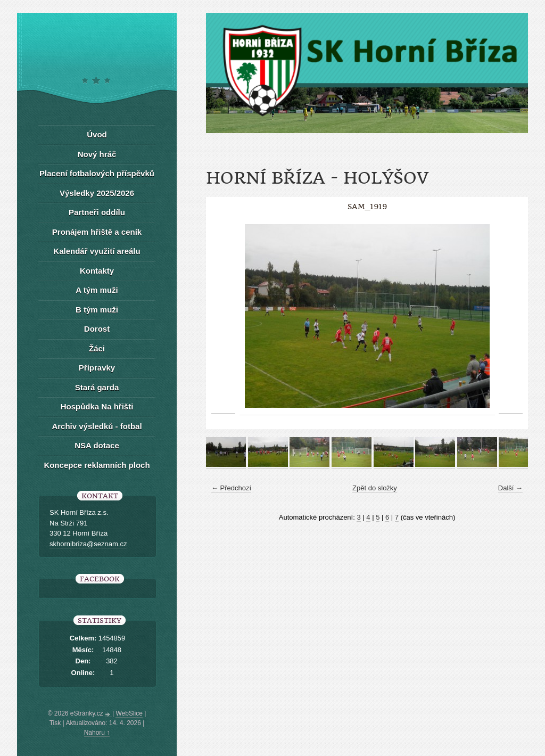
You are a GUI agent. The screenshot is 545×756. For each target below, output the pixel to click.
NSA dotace (97, 445)
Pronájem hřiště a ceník (97, 232)
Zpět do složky (375, 488)
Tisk (55, 723)
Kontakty (97, 271)
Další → (510, 488)
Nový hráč (97, 154)
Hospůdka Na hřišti (97, 406)
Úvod (97, 134)
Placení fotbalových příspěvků (97, 173)
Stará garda (97, 387)
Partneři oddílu (97, 212)
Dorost (97, 329)
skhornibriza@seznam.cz (88, 544)
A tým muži (97, 290)
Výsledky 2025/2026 (97, 193)
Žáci (97, 348)
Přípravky (97, 368)
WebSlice (129, 713)
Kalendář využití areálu (97, 251)
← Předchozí (231, 488)
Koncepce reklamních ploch (97, 465)
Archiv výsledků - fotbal (97, 426)
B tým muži (97, 310)
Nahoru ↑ (97, 733)
